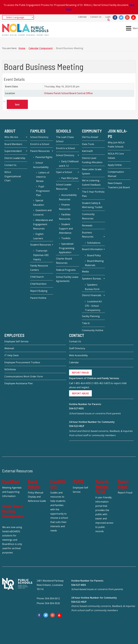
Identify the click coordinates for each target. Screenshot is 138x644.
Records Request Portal (102, 486)
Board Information (92, 249)
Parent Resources (40, 151)
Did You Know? (90, 137)
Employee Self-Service (16, 341)
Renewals (87, 225)
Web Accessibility (78, 355)
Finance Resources (65, 207)
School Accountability (41, 165)
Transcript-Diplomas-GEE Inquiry (41, 255)
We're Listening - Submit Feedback (91, 183)
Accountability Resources (68, 197)
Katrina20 (87, 151)
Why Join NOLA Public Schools (116, 145)
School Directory (39, 137)
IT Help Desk (12, 355)
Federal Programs (66, 270)
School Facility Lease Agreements (67, 279)
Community (92, 131)
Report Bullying (39, 291)
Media (85, 271)
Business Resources (88, 235)
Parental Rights (44, 157)
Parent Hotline (38, 298)
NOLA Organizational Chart (13, 176)
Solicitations (94, 243)
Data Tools (88, 144)
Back (17, 104)
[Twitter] (121, 17)
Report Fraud (123, 484)
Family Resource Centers (39, 268)
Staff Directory (77, 348)
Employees (14, 335)
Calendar (82, 17)
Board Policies (34, 484)
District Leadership (15, 158)
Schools (64, 131)
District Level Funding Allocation (92, 160)
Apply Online (115, 165)
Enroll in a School (40, 144)
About (10, 131)
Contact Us (96, 17)
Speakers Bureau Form (92, 287)
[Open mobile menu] (133, 28)
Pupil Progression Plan (43, 191)
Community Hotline (93, 330)
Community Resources (88, 216)
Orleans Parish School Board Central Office (68, 93)
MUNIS (78, 481)
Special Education (39, 203)
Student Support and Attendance (66, 229)
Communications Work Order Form (24, 376)
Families (38, 131)
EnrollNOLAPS (58, 484)
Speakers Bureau (92, 279)
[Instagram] (127, 17)
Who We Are (11, 137)
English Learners (38, 236)
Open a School (64, 172)
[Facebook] (115, 17)
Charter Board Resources (64, 261)
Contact (77, 335)
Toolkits (66, 238)
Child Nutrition (38, 284)
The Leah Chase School (65, 139)
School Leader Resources (64, 187)
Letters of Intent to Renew (43, 177)
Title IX (86, 323)
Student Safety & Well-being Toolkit (92, 205)
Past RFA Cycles (70, 178)
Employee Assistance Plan (19, 383)
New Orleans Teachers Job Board (119, 185)
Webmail (9, 348)
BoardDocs (11, 481)
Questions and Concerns (42, 212)
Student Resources (41, 245)
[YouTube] (133, 17)
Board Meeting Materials (94, 263)
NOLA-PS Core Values (116, 156)
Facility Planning (91, 316)
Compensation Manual (116, 174)
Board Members (13, 144)
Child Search (37, 277)
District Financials (92, 295)
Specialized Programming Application (67, 248)
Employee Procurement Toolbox (22, 362)
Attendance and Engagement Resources (43, 224)
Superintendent (13, 151)
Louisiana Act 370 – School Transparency (93, 306)
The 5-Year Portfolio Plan (93, 194)
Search (109, 20)
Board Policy (94, 255)
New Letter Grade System (92, 171)
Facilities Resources (65, 217)
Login (108, 17)
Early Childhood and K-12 (69, 164)
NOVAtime (10, 369)
